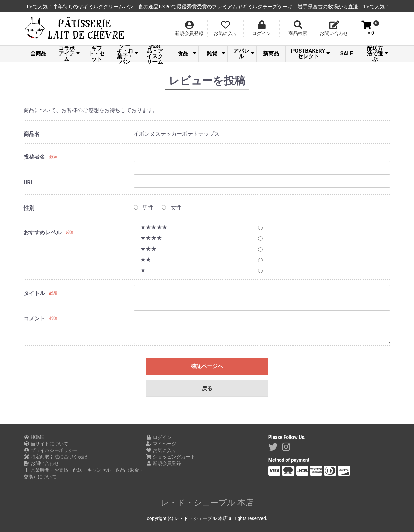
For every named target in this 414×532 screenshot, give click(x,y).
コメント (34, 319)
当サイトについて (46, 444)
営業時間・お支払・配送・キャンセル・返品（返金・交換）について (84, 473)
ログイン (159, 437)
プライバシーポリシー (51, 450)
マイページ (161, 444)
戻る (207, 389)
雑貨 (216, 54)
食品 (187, 54)
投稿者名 (34, 157)
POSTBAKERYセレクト (310, 54)
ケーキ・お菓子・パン (127, 54)
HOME (34, 437)
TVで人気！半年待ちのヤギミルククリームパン (117, 7)
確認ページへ (207, 366)
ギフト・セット (97, 54)
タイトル (34, 293)
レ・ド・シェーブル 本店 (207, 503)
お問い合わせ (41, 463)
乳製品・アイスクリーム (155, 54)
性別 (29, 208)
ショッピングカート (170, 457)
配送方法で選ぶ (377, 54)
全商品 (38, 54)
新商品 (271, 54)
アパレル (244, 54)
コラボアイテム (69, 54)
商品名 (32, 134)
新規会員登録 (163, 463)
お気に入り (161, 450)
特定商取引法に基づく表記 (55, 457)
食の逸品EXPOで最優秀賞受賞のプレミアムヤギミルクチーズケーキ (253, 7)
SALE (347, 54)
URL (28, 182)
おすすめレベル (42, 233)
